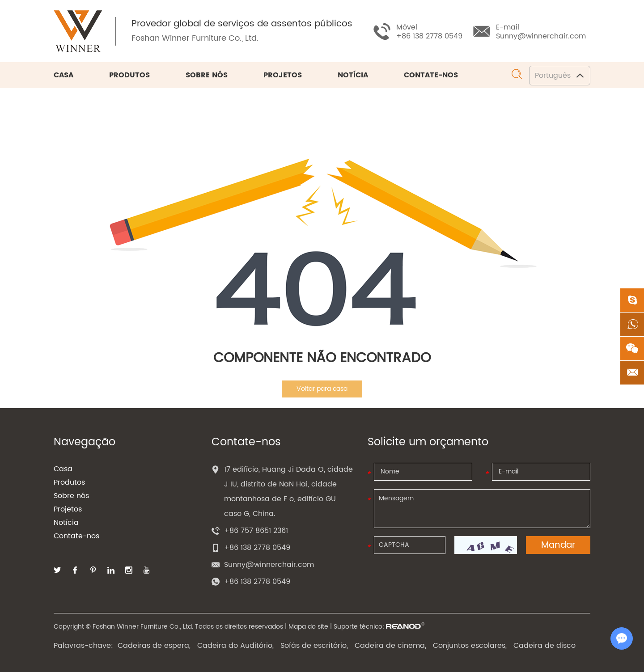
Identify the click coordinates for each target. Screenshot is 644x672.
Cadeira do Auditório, (235, 646)
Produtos (129, 75)
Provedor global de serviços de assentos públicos (242, 24)
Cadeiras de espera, (154, 646)
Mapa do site (308, 627)
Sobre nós (207, 75)
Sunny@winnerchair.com (541, 36)
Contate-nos (431, 75)
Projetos (283, 75)
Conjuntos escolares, (470, 646)
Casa (64, 75)
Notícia (353, 75)
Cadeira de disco (544, 646)
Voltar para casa (322, 389)
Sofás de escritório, (314, 646)
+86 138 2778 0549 (257, 582)
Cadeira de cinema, (390, 646)
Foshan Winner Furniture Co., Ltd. (195, 38)
